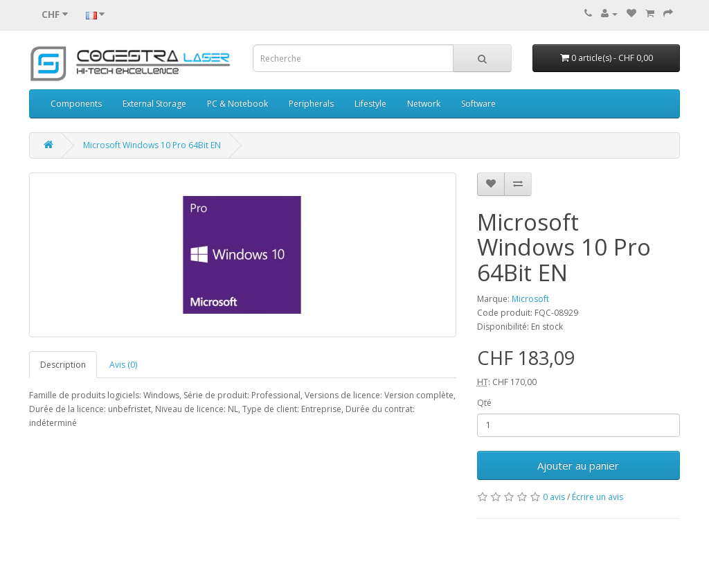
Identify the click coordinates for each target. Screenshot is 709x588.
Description (63, 365)
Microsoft (530, 299)
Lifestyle (370, 104)
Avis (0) (123, 365)
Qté (484, 403)
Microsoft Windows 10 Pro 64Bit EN (152, 145)
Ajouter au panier (578, 465)
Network (424, 104)
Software (478, 104)
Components (76, 104)
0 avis (554, 497)
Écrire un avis (598, 497)
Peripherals (311, 104)
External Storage (154, 104)
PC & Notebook (237, 104)
